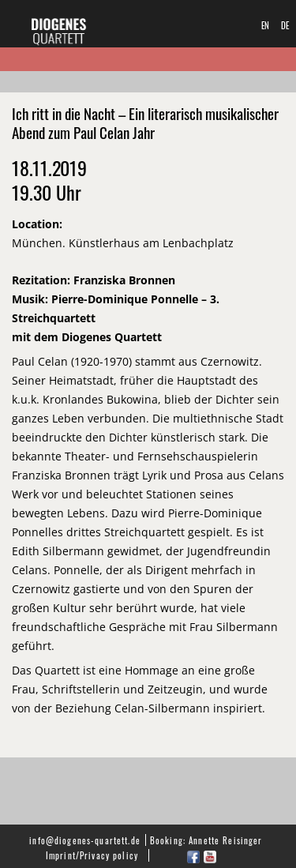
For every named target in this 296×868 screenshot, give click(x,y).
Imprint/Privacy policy (92, 855)
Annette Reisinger (225, 840)
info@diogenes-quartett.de (85, 840)
